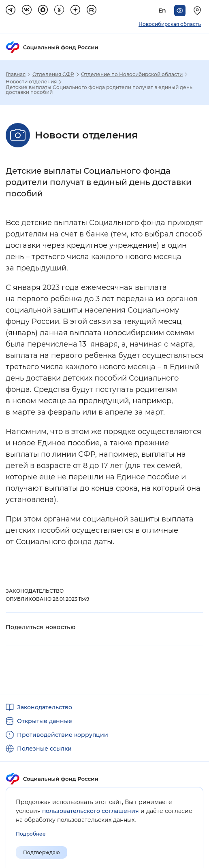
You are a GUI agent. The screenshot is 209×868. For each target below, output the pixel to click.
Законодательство (45, 707)
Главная (16, 74)
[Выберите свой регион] (198, 11)
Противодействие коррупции (63, 735)
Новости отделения (31, 82)
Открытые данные (45, 721)
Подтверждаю (42, 852)
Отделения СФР (53, 74)
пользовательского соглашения (91, 811)
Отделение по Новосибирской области (132, 74)
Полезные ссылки (44, 749)
